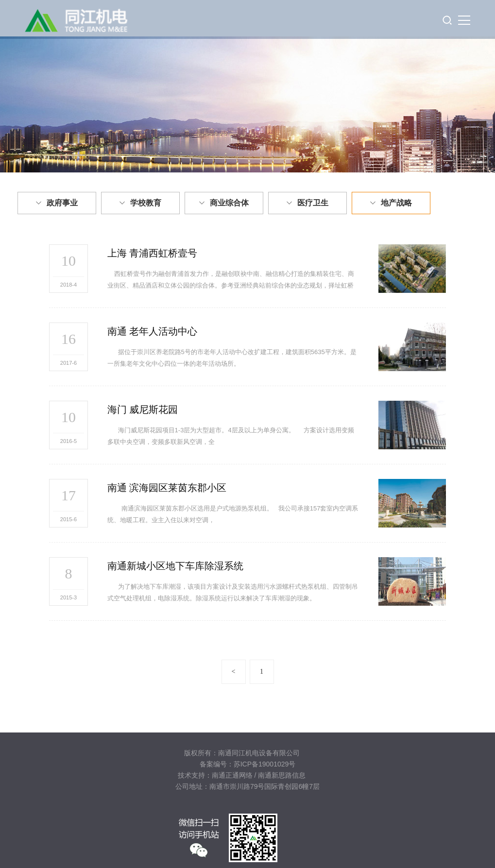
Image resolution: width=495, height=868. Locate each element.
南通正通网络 (232, 775)
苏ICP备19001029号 (265, 764)
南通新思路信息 (282, 775)
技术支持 (191, 775)
